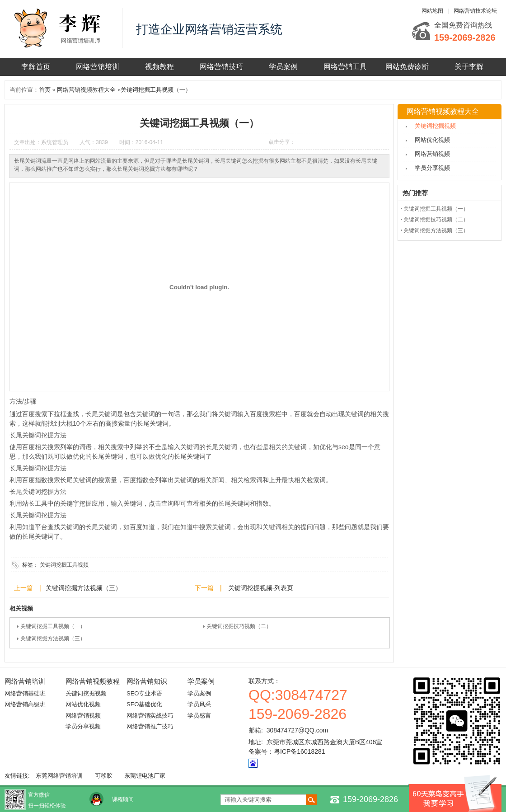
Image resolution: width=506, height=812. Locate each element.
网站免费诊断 (407, 67)
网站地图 (432, 11)
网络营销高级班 (25, 704)
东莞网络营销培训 (59, 776)
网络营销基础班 (25, 693)
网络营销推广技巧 (150, 726)
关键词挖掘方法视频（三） (84, 588)
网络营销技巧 (221, 67)
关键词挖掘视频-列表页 (260, 588)
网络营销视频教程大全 (86, 90)
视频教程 (159, 67)
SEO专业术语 (144, 693)
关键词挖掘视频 (435, 126)
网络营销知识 (147, 681)
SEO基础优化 (144, 704)
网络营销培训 (98, 67)
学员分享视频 (432, 168)
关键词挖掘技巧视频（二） (239, 626)
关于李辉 (469, 67)
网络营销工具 (345, 67)
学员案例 (283, 67)
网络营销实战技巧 (150, 716)
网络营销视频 (432, 154)
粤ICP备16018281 (300, 751)
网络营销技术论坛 (475, 11)
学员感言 (199, 716)
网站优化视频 (432, 140)
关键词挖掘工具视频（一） (156, 90)
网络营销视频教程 (93, 681)
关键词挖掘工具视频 (64, 565)
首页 (45, 90)
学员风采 (199, 704)
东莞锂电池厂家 (145, 776)
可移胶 (104, 776)
